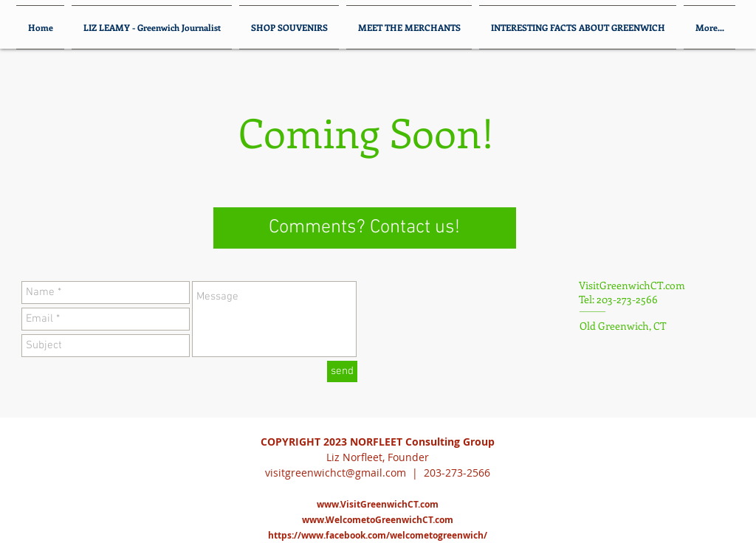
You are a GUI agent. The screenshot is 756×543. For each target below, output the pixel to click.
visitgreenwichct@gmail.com (336, 473)
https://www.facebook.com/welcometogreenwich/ (378, 535)
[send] (342, 371)
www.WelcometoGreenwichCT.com (378, 520)
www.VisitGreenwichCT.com (378, 504)
